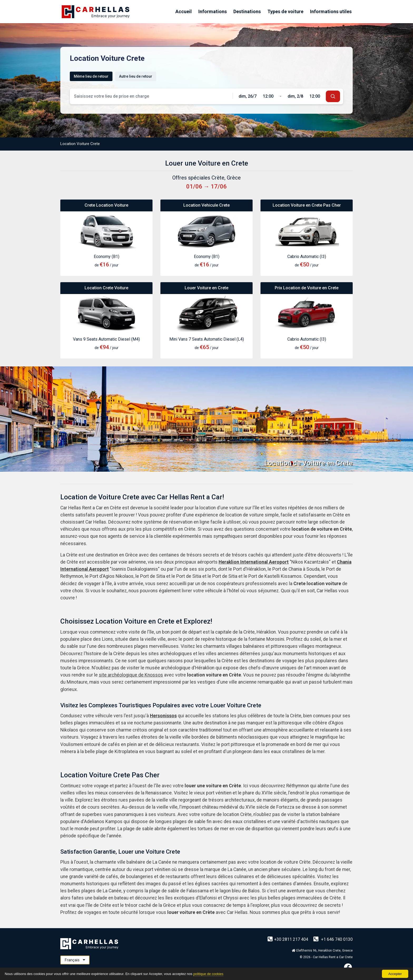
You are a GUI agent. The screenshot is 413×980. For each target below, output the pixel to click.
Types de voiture (285, 11)
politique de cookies (208, 974)
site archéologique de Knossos (131, 675)
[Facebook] (348, 967)
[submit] (333, 96)
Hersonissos (163, 716)
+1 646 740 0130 (333, 939)
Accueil (184, 11)
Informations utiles (331, 11)
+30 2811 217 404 (288, 939)
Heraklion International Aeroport (254, 562)
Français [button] (75, 960)
